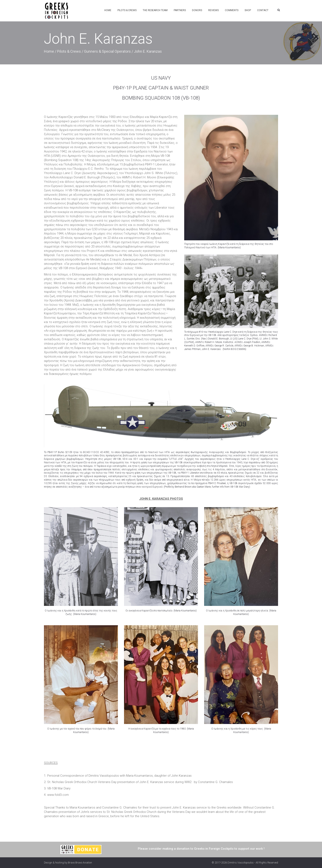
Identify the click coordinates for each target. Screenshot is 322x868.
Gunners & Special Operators (107, 51)
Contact (263, 10)
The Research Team (155, 10)
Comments (232, 10)
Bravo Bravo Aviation (80, 863)
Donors (197, 10)
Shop (248, 10)
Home (108, 10)
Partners (180, 10)
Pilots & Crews (127, 10)
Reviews (213, 10)
